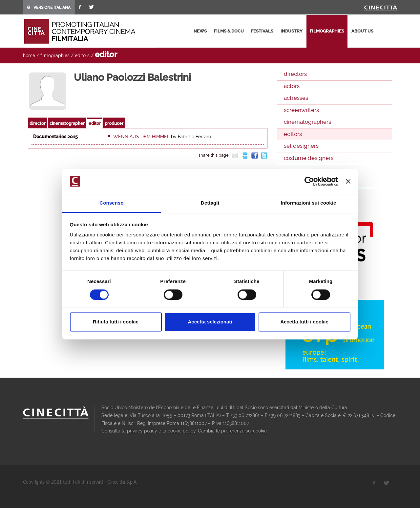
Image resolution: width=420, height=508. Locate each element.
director (38, 123)
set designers (301, 146)
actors (292, 86)
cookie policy (182, 431)
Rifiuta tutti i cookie (116, 322)
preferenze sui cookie (244, 431)
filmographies (327, 31)
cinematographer (67, 123)
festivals (262, 31)
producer (114, 123)
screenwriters (301, 110)
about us (362, 31)
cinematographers (307, 122)
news (200, 31)
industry (292, 31)
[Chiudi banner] (348, 181)
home (29, 55)
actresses (296, 98)
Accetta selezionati (210, 322)
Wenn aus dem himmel (141, 137)
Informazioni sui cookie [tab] (309, 203)
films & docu (229, 31)
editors (82, 55)
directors (295, 74)
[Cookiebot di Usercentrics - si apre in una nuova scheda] (309, 181)
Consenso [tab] (111, 203)
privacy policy (142, 431)
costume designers (309, 158)
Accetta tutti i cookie (304, 322)
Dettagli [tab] (210, 203)
